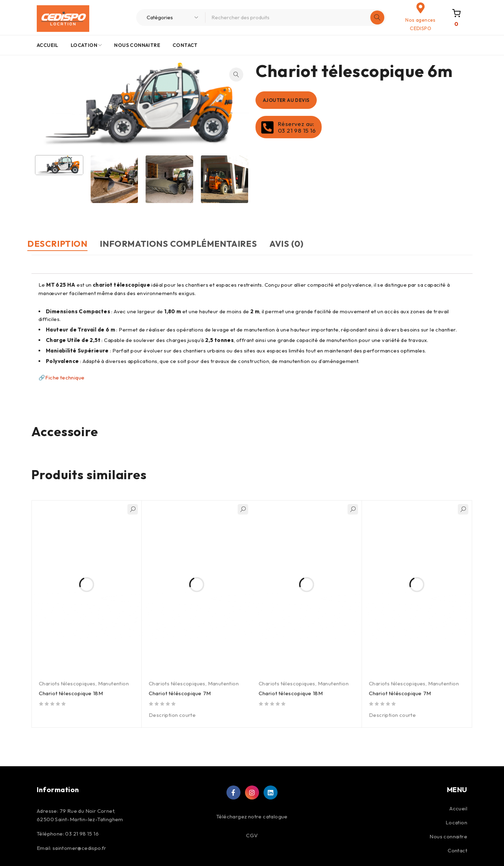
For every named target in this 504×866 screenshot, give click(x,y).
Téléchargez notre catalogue (252, 816)
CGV (252, 835)
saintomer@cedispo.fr (79, 848)
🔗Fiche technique (62, 377)
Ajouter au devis (289, 100)
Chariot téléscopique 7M (180, 693)
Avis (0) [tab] (308, 244)
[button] (236, 75)
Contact (457, 850)
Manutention (113, 683)
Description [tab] (62, 244)
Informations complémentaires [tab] (191, 244)
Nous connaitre (448, 836)
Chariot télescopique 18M (72, 693)
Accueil (458, 808)
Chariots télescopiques (67, 683)
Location (456, 822)
